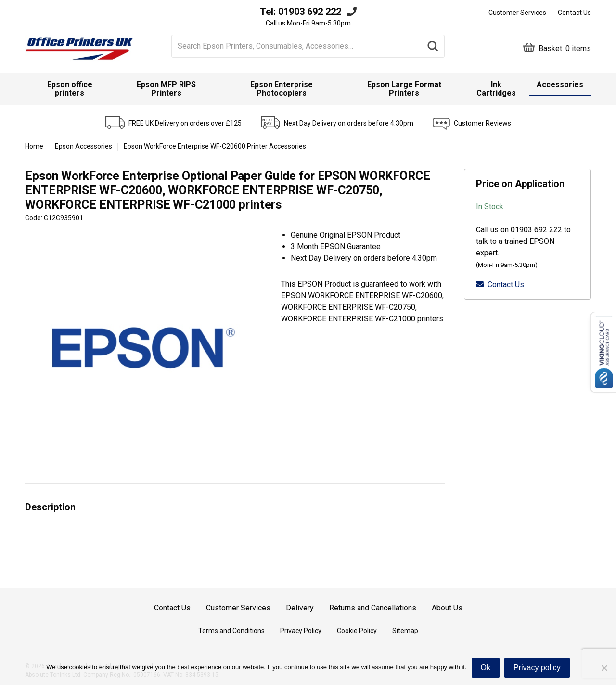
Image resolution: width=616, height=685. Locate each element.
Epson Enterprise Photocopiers (282, 89)
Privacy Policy (301, 631)
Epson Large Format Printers (404, 89)
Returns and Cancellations (373, 608)
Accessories (560, 84)
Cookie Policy (357, 631)
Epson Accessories (83, 146)
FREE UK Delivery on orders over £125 (185, 123)
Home (34, 146)
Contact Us (574, 13)
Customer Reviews (482, 123)
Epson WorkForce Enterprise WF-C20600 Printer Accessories (215, 146)
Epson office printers (70, 89)
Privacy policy (537, 667)
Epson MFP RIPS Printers (166, 89)
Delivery (300, 608)
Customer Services (517, 13)
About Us (447, 608)
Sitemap (405, 631)
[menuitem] (70, 89)
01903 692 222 (310, 12)
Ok (486, 667)
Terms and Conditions (231, 631)
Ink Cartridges (496, 89)
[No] (604, 668)
